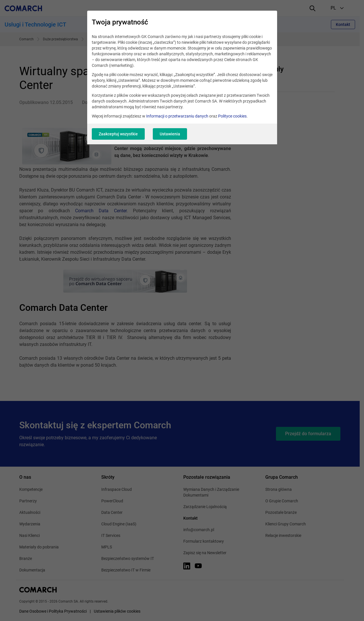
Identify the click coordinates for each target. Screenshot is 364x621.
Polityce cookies (232, 116)
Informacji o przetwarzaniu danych (177, 116)
